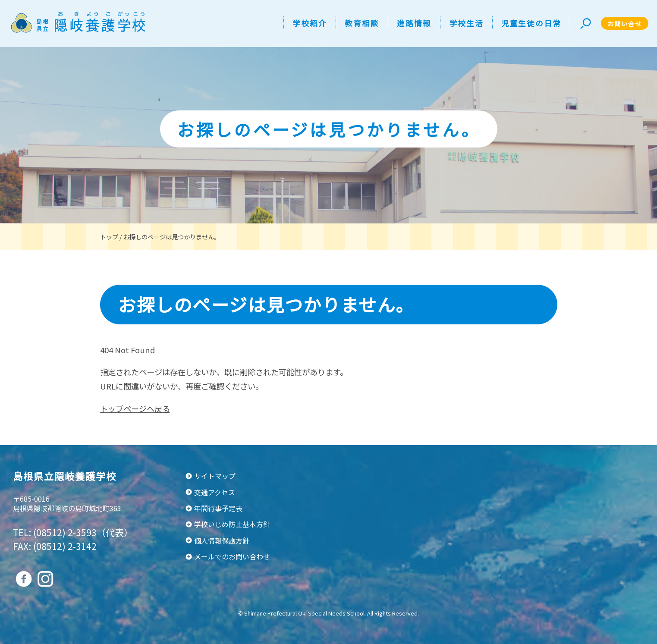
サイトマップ (215, 476)
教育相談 (362, 23)
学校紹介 (310, 23)
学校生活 (466, 23)
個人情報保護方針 (222, 540)
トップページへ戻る (135, 408)
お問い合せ (625, 24)
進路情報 (414, 23)
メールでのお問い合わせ (232, 556)
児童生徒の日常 (531, 23)
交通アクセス (215, 492)
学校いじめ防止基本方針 (232, 524)
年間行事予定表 (218, 508)
